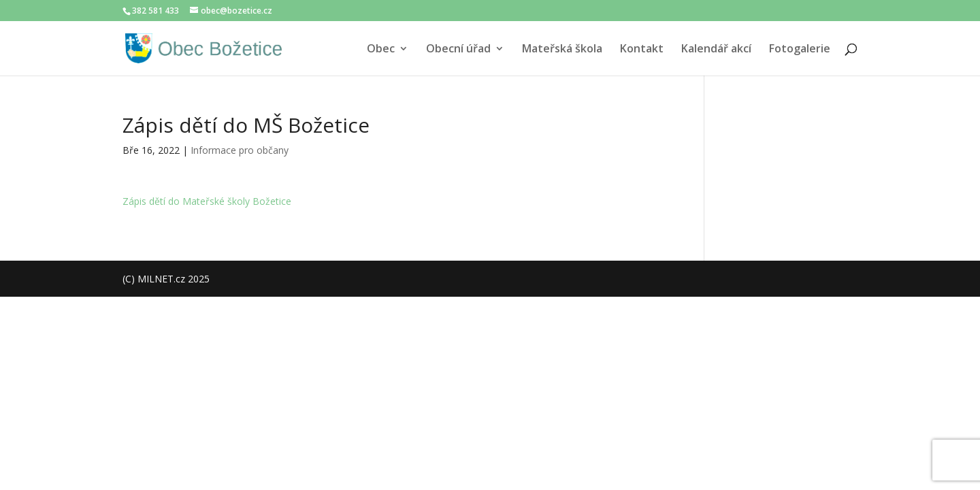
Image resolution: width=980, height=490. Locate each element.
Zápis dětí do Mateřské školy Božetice (207, 201)
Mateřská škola (562, 50)
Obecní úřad (458, 50)
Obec (381, 50)
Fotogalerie (800, 50)
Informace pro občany (240, 150)
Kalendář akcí (716, 50)
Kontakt (642, 50)
